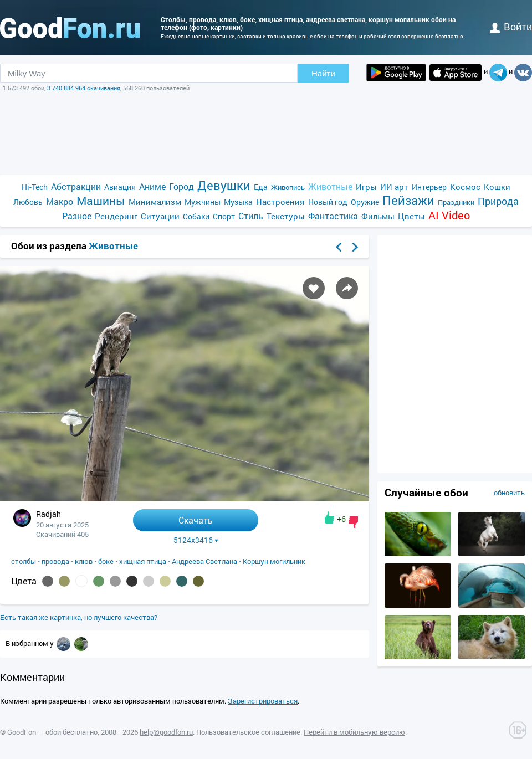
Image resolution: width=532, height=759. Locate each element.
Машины (101, 201)
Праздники (456, 202)
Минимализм (155, 202)
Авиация (120, 187)
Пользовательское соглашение (248, 732)
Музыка (238, 202)
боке (106, 561)
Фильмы (378, 216)
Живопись (288, 187)
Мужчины (203, 202)
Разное (77, 216)
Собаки (196, 216)
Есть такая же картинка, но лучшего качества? (79, 617)
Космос (465, 187)
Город (181, 186)
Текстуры (286, 216)
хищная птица (143, 561)
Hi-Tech (35, 187)
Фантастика (333, 216)
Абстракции (76, 186)
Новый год (328, 202)
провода (55, 561)
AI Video (449, 215)
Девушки (224, 185)
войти (511, 27)
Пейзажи (408, 200)
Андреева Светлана (204, 561)
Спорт (224, 216)
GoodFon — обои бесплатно (52, 732)
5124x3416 (196, 540)
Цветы (411, 216)
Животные (330, 186)
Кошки (497, 187)
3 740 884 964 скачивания (84, 88)
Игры (366, 187)
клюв (84, 561)
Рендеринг (116, 216)
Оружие (365, 202)
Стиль (251, 216)
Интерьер (429, 187)
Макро (60, 201)
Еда (261, 187)
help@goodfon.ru (166, 732)
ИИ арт (394, 187)
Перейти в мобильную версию (354, 732)
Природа (498, 201)
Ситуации (160, 216)
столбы (24, 561)
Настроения (280, 202)
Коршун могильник (274, 561)
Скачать (196, 520)
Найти (323, 73)
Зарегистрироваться (263, 701)
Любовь (28, 202)
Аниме (152, 186)
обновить (509, 493)
